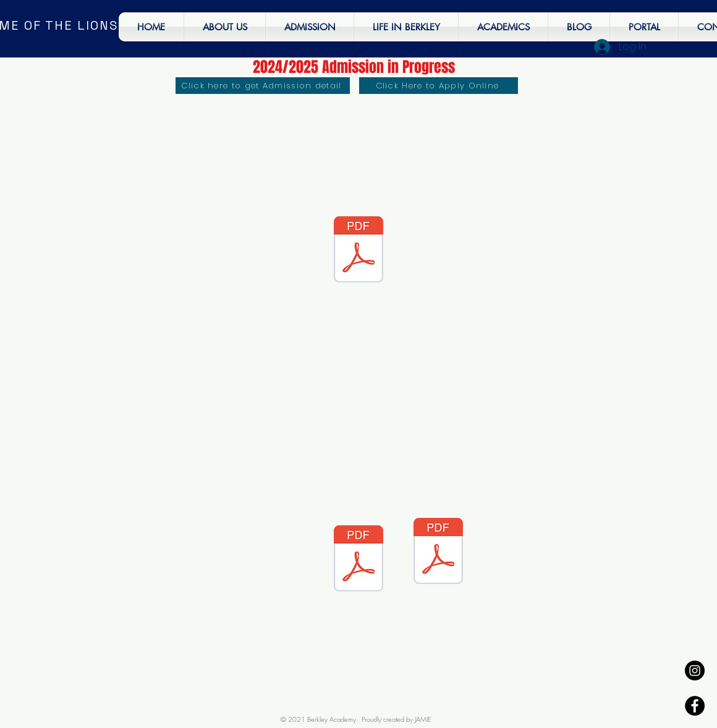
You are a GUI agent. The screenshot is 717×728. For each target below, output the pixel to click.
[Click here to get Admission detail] (263, 86)
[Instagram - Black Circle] (695, 671)
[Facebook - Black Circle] (695, 706)
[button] (406, 27)
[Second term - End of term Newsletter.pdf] (358, 251)
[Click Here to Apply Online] (439, 86)
